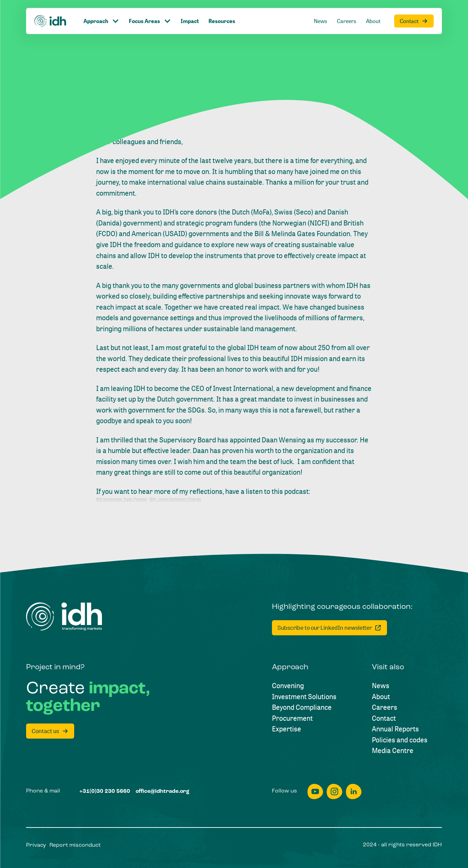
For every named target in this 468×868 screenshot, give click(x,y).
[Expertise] (287, 729)
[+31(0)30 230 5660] (105, 792)
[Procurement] (292, 718)
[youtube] (315, 792)
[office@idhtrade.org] (162, 792)
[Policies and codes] (400, 740)
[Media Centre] (393, 751)
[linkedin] (354, 792)
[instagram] (334, 792)
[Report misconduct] (75, 846)
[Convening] (288, 686)
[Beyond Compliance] (302, 707)
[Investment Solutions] (304, 697)
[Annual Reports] (395, 729)
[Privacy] (36, 846)
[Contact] (384, 718)
